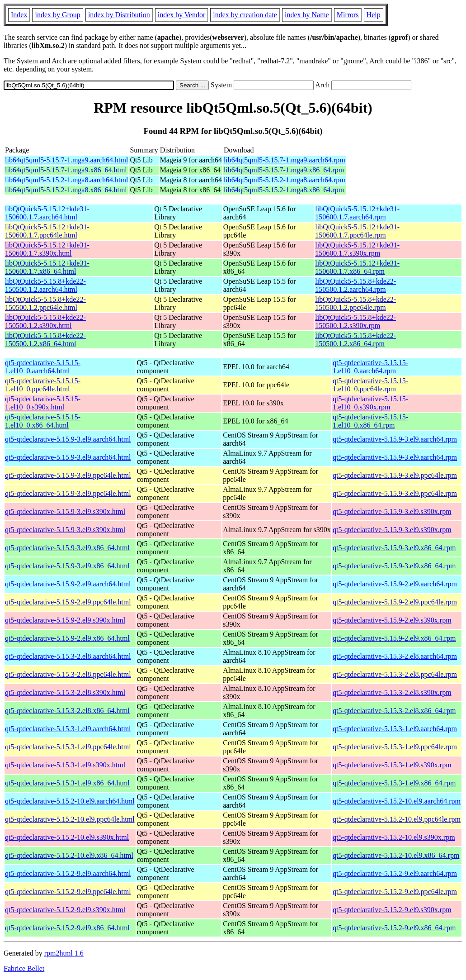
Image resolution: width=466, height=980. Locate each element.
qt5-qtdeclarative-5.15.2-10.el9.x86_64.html (69, 855)
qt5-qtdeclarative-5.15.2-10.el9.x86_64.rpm (396, 855)
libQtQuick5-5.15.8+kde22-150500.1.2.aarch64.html (45, 285)
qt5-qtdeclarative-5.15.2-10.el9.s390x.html (67, 837)
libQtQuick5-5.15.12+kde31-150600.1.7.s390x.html (47, 249)
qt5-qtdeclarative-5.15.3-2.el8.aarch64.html (68, 656)
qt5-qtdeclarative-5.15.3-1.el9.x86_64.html (67, 783)
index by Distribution (119, 15)
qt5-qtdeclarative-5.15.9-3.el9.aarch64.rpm (395, 439)
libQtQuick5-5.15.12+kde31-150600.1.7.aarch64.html (47, 213)
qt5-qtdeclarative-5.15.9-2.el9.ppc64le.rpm (395, 602)
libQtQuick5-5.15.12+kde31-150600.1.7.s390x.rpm (357, 249)
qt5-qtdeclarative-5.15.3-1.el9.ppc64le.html (68, 747)
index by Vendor (181, 15)
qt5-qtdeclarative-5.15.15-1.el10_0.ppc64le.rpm (370, 385)
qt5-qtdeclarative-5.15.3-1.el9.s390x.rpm (392, 765)
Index (19, 15)
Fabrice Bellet (24, 968)
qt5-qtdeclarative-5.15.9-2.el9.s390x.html (65, 620)
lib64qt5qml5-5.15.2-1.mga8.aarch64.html (66, 180)
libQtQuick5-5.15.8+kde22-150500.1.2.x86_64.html (45, 340)
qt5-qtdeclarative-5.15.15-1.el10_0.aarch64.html (43, 367)
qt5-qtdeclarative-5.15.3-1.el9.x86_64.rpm (394, 783)
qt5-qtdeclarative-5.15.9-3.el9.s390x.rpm (392, 511)
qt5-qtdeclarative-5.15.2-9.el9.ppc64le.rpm (395, 892)
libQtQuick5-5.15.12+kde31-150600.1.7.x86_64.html (47, 267)
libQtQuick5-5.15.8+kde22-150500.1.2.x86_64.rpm (355, 340)
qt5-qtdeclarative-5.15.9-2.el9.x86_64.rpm (394, 638)
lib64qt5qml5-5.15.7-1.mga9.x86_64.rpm (284, 170)
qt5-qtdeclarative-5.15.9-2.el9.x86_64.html (67, 638)
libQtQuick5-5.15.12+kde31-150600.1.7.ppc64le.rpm (357, 231)
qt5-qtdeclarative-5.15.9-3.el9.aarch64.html (68, 439)
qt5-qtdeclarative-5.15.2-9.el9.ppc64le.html (68, 892)
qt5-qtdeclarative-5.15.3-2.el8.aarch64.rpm (395, 656)
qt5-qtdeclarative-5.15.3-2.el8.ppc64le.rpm (395, 674)
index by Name (307, 15)
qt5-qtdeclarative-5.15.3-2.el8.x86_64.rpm (394, 711)
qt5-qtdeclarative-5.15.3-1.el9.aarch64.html (68, 729)
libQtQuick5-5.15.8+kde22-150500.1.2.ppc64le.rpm (355, 303)
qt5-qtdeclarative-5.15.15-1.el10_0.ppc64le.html (43, 385)
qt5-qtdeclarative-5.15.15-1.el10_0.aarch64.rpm (370, 367)
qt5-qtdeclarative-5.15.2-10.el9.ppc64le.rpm (397, 819)
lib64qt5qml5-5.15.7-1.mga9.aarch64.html (66, 160)
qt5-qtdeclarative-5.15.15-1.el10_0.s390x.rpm (370, 403)
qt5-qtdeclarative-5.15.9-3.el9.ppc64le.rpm (395, 475)
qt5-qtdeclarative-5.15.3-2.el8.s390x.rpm (392, 692)
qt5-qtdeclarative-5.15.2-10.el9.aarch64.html (70, 801)
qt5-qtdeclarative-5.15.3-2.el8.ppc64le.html (68, 674)
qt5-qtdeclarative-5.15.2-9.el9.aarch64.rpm (395, 873)
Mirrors (348, 15)
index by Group (57, 15)
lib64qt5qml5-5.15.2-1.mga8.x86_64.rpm (284, 190)
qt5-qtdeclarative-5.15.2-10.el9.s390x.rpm (394, 837)
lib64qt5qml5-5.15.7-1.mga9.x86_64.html (66, 170)
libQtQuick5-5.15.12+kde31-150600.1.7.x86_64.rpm (357, 267)
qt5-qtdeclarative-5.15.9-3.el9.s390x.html (65, 511)
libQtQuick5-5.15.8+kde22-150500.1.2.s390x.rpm (355, 321)
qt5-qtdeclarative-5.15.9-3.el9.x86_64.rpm (394, 548)
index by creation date (245, 15)
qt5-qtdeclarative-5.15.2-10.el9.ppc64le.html (70, 819)
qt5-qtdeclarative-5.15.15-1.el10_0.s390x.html (43, 403)
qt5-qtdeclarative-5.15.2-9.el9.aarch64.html (68, 873)
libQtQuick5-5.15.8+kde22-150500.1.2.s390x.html (45, 321)
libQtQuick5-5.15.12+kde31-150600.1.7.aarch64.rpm (357, 213)
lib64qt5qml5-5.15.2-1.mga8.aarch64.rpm (285, 180)
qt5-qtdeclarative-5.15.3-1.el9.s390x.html (65, 765)
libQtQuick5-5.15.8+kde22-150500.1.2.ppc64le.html (45, 303)
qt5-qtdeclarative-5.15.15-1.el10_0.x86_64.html (43, 421)
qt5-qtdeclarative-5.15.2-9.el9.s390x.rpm (392, 910)
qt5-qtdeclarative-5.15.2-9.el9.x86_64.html (67, 928)
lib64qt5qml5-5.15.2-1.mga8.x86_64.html (66, 190)
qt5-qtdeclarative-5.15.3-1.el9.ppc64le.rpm (395, 747)
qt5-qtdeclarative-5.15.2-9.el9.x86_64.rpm (394, 928)
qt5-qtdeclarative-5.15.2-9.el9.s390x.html (65, 910)
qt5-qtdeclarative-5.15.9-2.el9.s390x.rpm (392, 620)
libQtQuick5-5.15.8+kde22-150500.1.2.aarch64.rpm (355, 285)
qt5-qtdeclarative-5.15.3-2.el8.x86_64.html (67, 711)
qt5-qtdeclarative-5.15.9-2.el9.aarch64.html (68, 584)
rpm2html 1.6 (64, 953)
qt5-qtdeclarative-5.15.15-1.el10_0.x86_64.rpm (370, 421)
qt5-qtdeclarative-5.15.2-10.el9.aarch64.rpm (397, 801)
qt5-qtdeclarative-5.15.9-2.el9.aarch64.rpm (395, 584)
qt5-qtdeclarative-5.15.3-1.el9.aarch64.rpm (395, 729)
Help (374, 15)
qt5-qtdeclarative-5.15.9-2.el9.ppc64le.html (68, 602)
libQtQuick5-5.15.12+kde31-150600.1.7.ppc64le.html (47, 231)
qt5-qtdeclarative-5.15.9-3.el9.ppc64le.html (68, 475)
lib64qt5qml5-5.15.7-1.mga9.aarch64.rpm (285, 160)
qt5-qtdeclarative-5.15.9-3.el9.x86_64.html (67, 548)
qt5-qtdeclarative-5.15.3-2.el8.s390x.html (65, 692)
